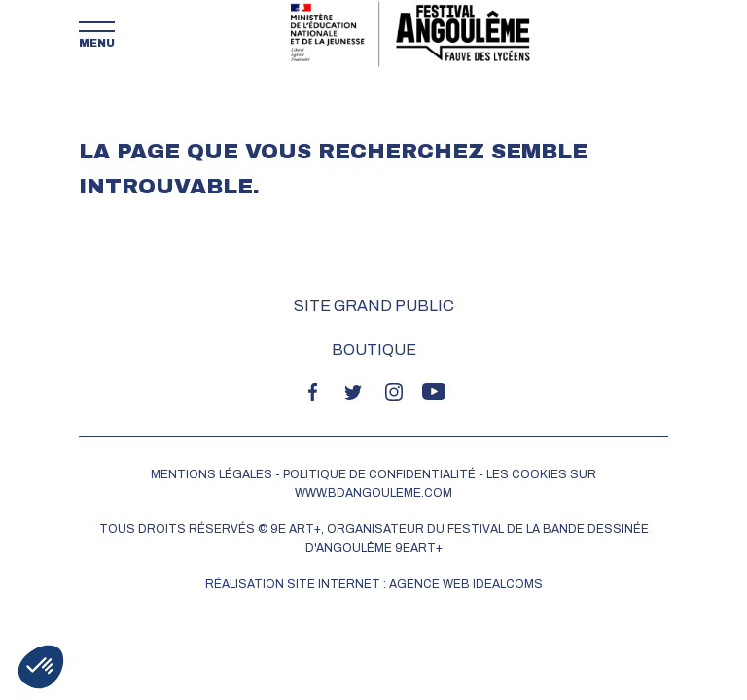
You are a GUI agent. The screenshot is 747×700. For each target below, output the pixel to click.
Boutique (374, 350)
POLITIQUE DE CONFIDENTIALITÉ (379, 474)
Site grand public (374, 306)
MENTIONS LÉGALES (212, 474)
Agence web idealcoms (466, 584)
